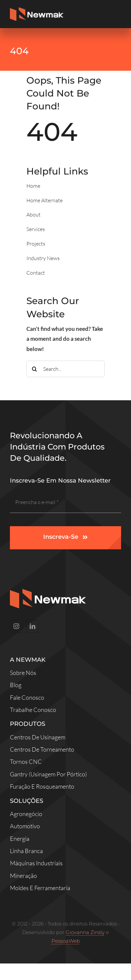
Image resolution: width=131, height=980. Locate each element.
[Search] (35, 369)
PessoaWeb (66, 941)
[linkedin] (33, 626)
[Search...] (65, 369)
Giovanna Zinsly (85, 932)
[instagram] (16, 626)
